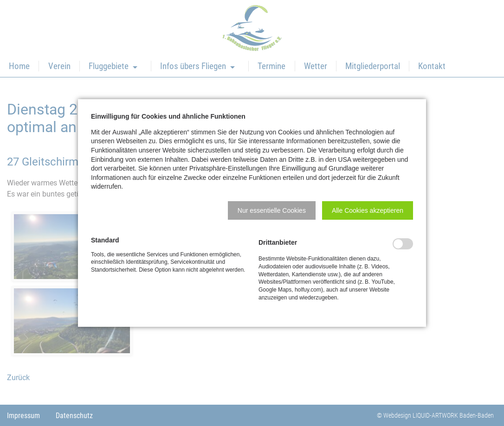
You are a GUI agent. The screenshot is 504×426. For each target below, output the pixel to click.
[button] (272, 210)
